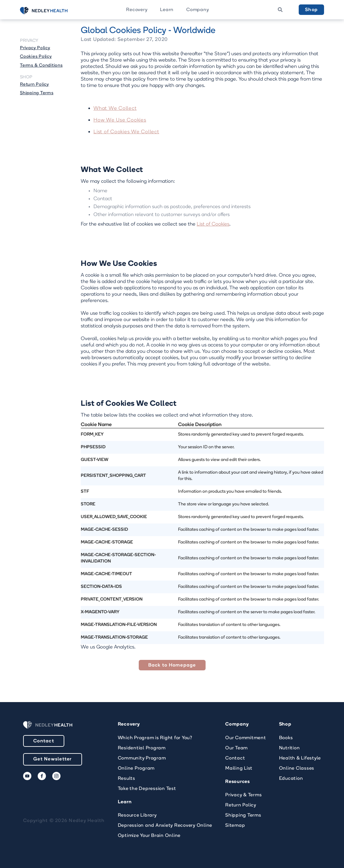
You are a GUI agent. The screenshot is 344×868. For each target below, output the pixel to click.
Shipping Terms (37, 93)
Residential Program (142, 748)
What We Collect (115, 109)
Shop (311, 10)
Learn (167, 10)
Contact (44, 741)
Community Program (142, 758)
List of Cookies (213, 224)
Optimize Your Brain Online (149, 836)
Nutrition (290, 748)
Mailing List (239, 769)
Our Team (236, 748)
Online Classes (297, 769)
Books (286, 738)
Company (197, 10)
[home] (52, 11)
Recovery (137, 10)
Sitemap (235, 826)
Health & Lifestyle (300, 758)
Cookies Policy (36, 57)
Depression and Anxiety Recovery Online (165, 826)
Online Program (136, 769)
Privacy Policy (35, 48)
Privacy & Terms (243, 795)
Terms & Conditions (41, 66)
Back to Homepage (172, 665)
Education (291, 779)
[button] (137, 10)
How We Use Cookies (120, 120)
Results (127, 779)
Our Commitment (246, 738)
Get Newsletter (53, 759)
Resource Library (137, 815)
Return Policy (35, 85)
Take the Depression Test (147, 789)
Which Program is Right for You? (155, 738)
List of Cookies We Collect (126, 132)
